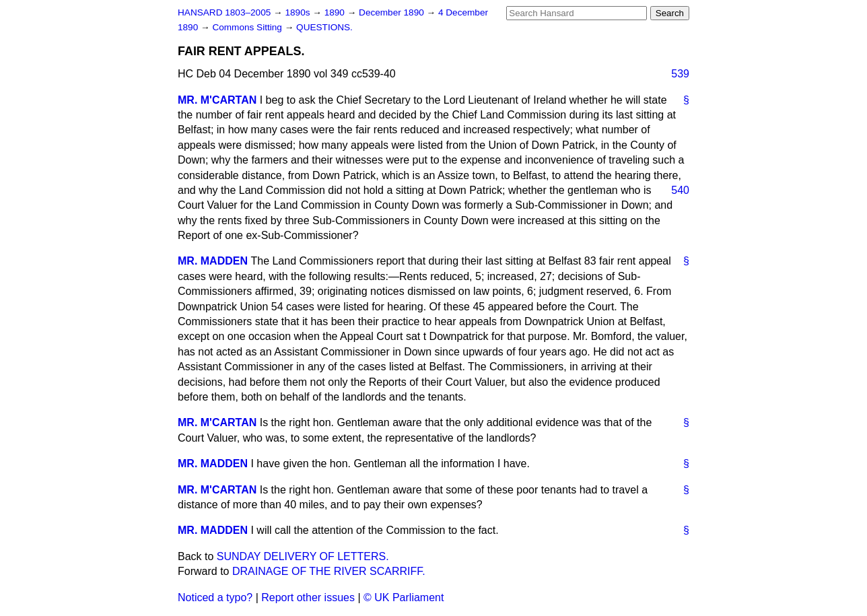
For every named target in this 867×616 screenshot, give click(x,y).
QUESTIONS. (324, 27)
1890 (336, 12)
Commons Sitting (248, 27)
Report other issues (308, 597)
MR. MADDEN (213, 261)
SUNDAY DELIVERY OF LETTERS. (303, 556)
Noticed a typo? (215, 597)
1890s (299, 12)
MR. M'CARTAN (217, 100)
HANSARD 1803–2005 (224, 12)
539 (680, 74)
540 (680, 190)
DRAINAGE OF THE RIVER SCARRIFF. (329, 571)
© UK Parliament (404, 597)
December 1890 (393, 12)
